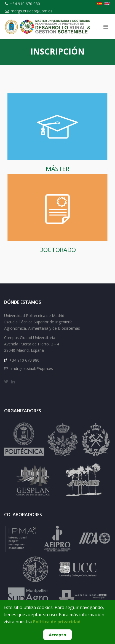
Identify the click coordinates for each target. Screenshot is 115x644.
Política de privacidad (57, 622)
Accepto (57, 635)
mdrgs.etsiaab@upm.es (32, 11)
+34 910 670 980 (25, 4)
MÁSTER (57, 169)
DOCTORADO (57, 250)
